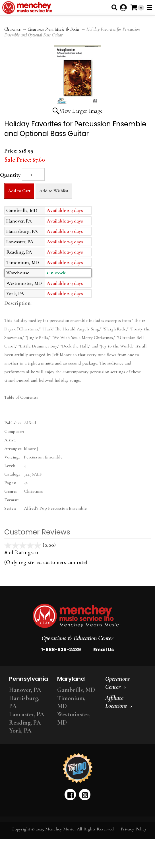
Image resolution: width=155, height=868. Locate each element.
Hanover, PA (25, 690)
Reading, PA (25, 723)
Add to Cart (19, 191)
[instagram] (85, 795)
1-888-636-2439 (61, 650)
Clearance (13, 29)
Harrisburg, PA (24, 702)
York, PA (20, 731)
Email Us (104, 650)
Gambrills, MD (76, 690)
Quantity (10, 175)
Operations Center (117, 683)
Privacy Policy (134, 829)
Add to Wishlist (54, 191)
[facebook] (70, 795)
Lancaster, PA (27, 714)
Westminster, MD (74, 718)
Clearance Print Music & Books (54, 29)
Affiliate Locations (116, 702)
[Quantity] (33, 174)
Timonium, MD (71, 702)
